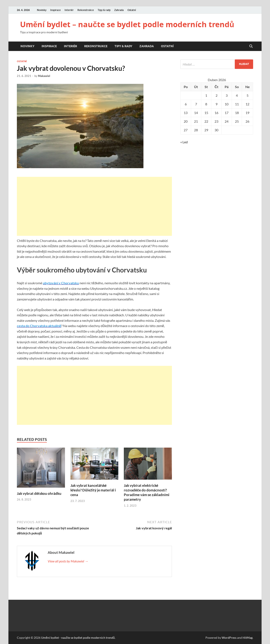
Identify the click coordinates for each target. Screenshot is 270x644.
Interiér (69, 10)
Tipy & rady (104, 10)
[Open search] (251, 46)
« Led (184, 142)
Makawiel (44, 76)
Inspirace (55, 10)
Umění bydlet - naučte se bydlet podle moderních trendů (78, 638)
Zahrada (119, 10)
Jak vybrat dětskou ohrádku (39, 493)
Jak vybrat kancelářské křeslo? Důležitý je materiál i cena (93, 490)
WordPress (229, 638)
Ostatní (132, 10)
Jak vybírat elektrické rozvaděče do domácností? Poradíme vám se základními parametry (147, 492)
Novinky (42, 10)
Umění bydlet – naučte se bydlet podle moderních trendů (127, 24)
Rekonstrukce (86, 10)
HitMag (248, 638)
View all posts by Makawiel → (68, 561)
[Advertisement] (94, 206)
